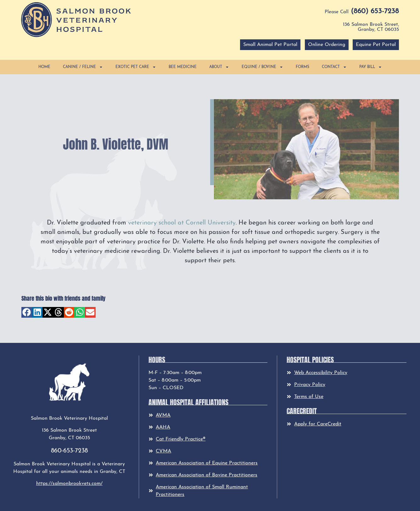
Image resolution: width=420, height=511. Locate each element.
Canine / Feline (83, 67)
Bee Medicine (183, 67)
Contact (334, 67)
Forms (302, 67)
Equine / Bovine (262, 67)
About (219, 67)
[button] (76, 20)
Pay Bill (371, 67)
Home (44, 67)
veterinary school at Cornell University (182, 223)
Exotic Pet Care (136, 67)
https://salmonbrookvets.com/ (69, 484)
